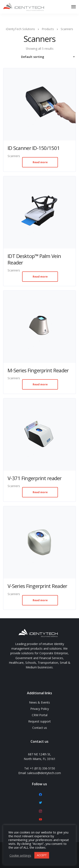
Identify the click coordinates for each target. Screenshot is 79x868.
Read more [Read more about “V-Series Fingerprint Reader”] (40, 600)
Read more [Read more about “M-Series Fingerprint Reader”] (40, 384)
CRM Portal (40, 715)
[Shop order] (40, 57)
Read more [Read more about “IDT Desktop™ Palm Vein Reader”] (40, 276)
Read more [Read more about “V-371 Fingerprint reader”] (40, 492)
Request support (39, 721)
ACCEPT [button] (42, 855)
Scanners (14, 156)
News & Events (39, 702)
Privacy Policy (40, 709)
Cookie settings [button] (20, 855)
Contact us (40, 728)
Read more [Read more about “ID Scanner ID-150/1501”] (40, 162)
